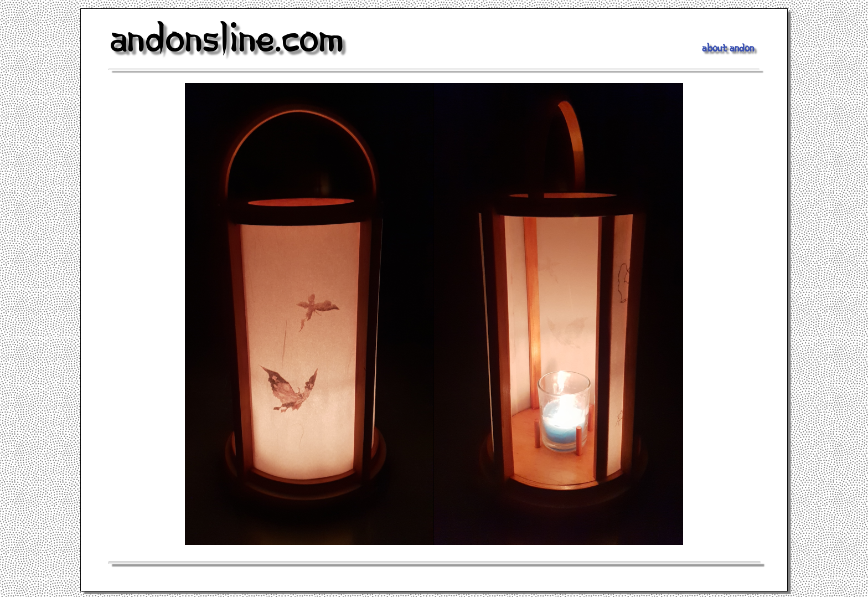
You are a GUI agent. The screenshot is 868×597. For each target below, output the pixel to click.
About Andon (728, 50)
